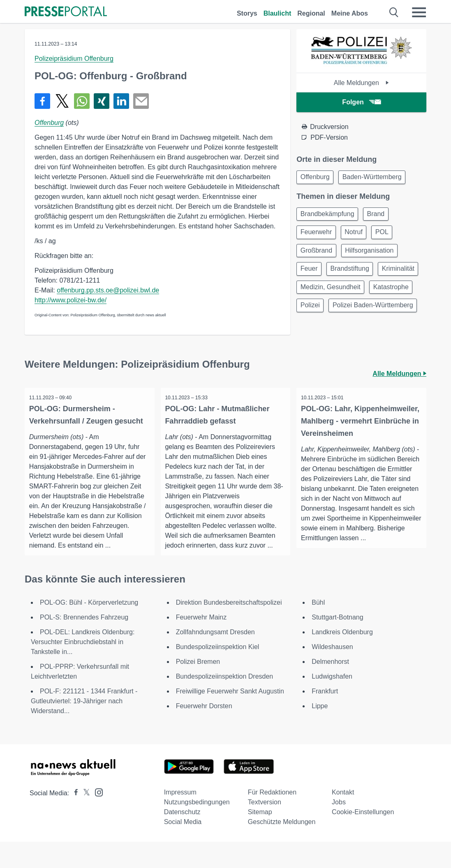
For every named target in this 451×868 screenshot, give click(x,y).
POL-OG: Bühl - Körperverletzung (89, 629)
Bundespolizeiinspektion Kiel (218, 673)
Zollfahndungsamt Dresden (215, 658)
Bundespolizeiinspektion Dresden (225, 703)
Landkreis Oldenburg (342, 658)
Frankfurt (325, 717)
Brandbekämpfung (329, 216)
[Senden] (141, 101)
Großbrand (318, 255)
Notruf (358, 236)
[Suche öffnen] (394, 12)
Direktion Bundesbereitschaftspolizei (229, 629)
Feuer (310, 275)
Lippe (320, 732)
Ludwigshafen (332, 703)
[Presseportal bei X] (84, 819)
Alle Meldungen (362, 83)
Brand (380, 216)
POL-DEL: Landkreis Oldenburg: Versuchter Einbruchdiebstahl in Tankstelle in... (83, 668)
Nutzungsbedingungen (197, 828)
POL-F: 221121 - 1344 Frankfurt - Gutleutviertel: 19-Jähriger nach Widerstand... (84, 727)
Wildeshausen (332, 673)
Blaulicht (278, 13)
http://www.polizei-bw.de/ (71, 300)
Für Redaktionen (272, 818)
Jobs (339, 828)
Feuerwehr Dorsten (204, 732)
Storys (247, 13)
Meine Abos (350, 13)
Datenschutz (182, 838)
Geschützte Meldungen (282, 848)
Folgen (361, 102)
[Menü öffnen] (419, 12)
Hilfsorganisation (374, 255)
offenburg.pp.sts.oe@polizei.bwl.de (108, 290)
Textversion (265, 828)
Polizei (363, 314)
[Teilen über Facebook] (42, 101)
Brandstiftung (354, 275)
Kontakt (343, 818)
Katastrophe (319, 314)
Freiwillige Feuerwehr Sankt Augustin (230, 717)
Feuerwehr (317, 236)
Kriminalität (318, 295)
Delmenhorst (330, 688)
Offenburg (49, 123)
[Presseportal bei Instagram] (96, 818)
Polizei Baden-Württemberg (342, 334)
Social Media (183, 848)
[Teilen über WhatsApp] (82, 101)
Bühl (318, 629)
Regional (311, 13)
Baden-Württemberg (376, 178)
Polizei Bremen (198, 688)
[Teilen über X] (62, 101)
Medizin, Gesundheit (380, 295)
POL (389, 236)
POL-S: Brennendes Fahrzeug (84, 644)
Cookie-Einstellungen (363, 838)
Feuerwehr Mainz (201, 644)
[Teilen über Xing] (102, 101)
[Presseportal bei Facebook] (74, 819)
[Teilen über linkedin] (121, 101)
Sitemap (260, 838)
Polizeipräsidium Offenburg (74, 59)
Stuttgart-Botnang (337, 644)
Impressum (180, 818)
